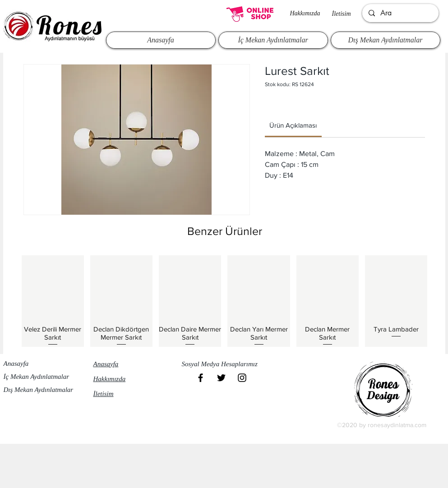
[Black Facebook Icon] (201, 378)
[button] (224, 364)
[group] (225, 301)
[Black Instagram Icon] (242, 378)
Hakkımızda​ (305, 13)
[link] (293, 125)
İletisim (342, 14)
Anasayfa (16, 364)
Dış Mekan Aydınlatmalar (39, 390)
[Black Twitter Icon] (221, 378)
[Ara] (400, 13)
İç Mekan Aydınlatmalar (37, 377)
